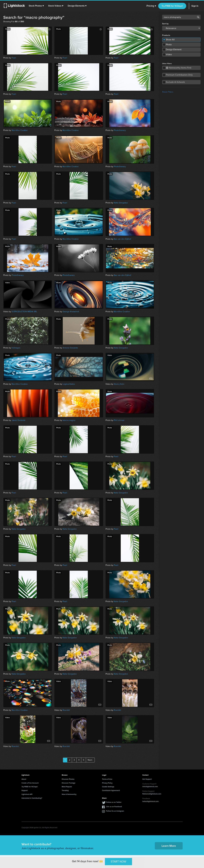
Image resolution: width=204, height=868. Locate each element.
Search (198, 17)
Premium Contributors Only (179, 75)
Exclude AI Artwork (175, 82)
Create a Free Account (30, 783)
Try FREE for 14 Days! (172, 6)
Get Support (147, 779)
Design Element (174, 49)
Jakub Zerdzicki (18, 420)
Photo (169, 45)
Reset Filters (168, 92)
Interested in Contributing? (32, 798)
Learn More (169, 846)
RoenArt (66, 710)
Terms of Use (107, 779)
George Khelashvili (71, 312)
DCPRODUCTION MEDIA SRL (24, 312)
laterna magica (69, 420)
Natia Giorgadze (121, 203)
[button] (37, 6)
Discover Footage (69, 783)
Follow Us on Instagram (115, 811)
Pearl (14, 58)
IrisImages (16, 348)
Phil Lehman (119, 420)
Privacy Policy (107, 783)
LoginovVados (69, 384)
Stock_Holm (119, 384)
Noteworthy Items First (179, 68)
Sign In (195, 6)
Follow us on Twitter (114, 802)
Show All (170, 40)
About (24, 779)
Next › (90, 760)
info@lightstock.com (150, 786)
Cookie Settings (108, 787)
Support (25, 790)
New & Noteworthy (69, 794)
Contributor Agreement (111, 790)
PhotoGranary (120, 130)
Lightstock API (27, 794)
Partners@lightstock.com (152, 794)
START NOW (118, 861)
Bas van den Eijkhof (122, 239)
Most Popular (67, 787)
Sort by (165, 24)
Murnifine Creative (20, 130)
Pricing (151, 6)
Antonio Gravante (70, 348)
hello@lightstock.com (150, 801)
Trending (65, 790)
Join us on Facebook (114, 807)
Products (166, 35)
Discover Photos (68, 779)
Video (169, 54)
